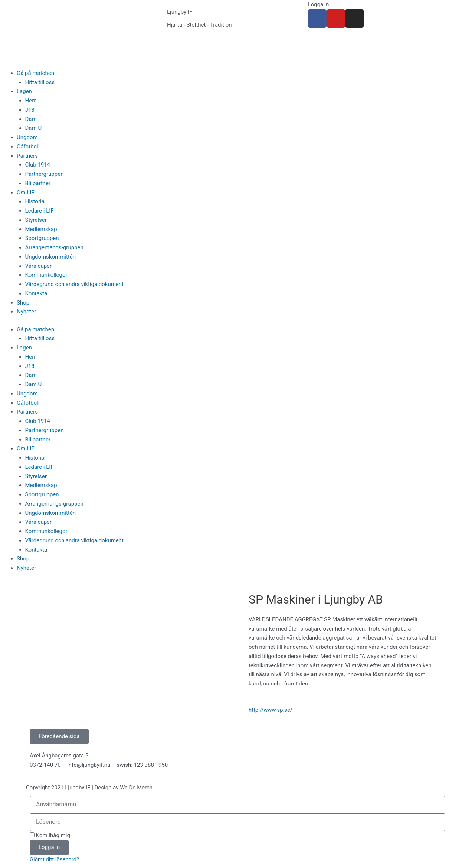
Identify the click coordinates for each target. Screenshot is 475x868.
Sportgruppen (42, 238)
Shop (23, 303)
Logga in (319, 4)
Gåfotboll (28, 147)
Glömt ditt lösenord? (55, 859)
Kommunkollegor (46, 275)
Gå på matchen (35, 73)
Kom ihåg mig (50, 835)
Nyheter (26, 312)
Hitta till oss (40, 82)
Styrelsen (37, 220)
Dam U (34, 128)
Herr (31, 101)
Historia (35, 201)
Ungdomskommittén (51, 257)
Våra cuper (39, 266)
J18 (30, 110)
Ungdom (27, 137)
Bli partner (38, 183)
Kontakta (36, 293)
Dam (31, 119)
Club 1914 (38, 165)
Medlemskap (41, 229)
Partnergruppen (45, 174)
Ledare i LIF (40, 211)
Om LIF (26, 193)
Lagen (24, 91)
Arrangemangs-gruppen (54, 247)
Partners (27, 156)
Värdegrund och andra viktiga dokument (75, 284)
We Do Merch (136, 788)
